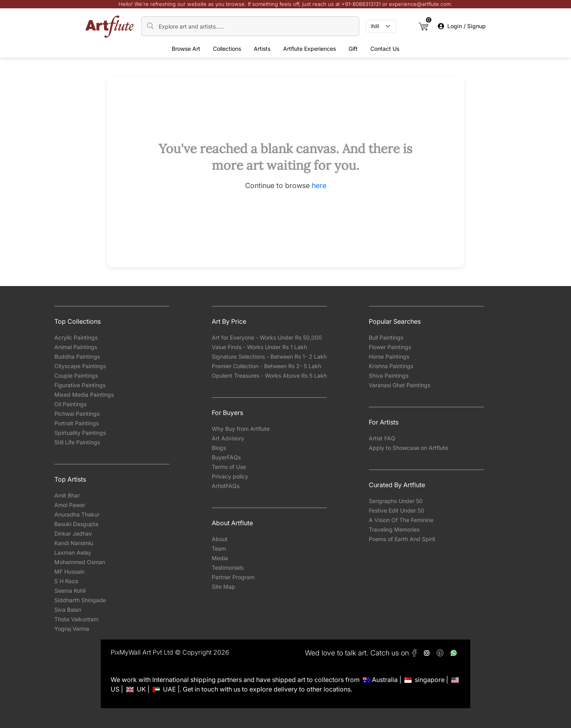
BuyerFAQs (226, 457)
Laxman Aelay (73, 552)
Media (220, 558)
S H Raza (66, 581)
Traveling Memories (394, 529)
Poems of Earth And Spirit (402, 539)
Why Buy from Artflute (241, 429)
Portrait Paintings (77, 423)
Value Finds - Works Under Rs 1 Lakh (259, 347)
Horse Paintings (389, 356)
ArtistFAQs (226, 486)
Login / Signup (462, 26)
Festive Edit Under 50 (397, 510)
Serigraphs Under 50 (396, 501)
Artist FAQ (382, 438)
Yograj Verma (72, 629)
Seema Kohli (70, 591)
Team (219, 548)
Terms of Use (229, 467)
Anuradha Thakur (77, 514)
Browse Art (186, 49)
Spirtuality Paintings (80, 433)
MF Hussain (69, 571)
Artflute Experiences (309, 49)
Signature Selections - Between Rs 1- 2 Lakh (269, 356)
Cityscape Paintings (80, 366)
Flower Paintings (390, 347)
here (319, 185)
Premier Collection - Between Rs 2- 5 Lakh (266, 366)
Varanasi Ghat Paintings (400, 385)
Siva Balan (68, 610)
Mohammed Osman (80, 562)
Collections (227, 49)
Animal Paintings (76, 347)
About (220, 539)
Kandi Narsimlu (74, 543)
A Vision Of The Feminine (401, 520)
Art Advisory (228, 438)
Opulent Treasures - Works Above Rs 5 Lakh (269, 376)
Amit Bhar (67, 495)
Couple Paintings (76, 376)
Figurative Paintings (80, 385)
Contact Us (385, 49)
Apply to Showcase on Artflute (408, 448)
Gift (353, 49)
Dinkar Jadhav (73, 533)
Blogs (219, 448)
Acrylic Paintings (76, 337)
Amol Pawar (70, 505)
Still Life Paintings (77, 442)
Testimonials (228, 568)
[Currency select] (381, 27)
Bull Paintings (386, 337)
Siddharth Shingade (80, 600)
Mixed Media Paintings (84, 395)
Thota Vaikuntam (76, 619)
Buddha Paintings (77, 356)
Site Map (223, 587)
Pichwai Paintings (77, 414)
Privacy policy (230, 476)
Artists (262, 49)
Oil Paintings (70, 404)
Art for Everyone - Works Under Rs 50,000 (267, 337)
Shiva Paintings (389, 376)
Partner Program (233, 577)
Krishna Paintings (391, 366)
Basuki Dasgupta (76, 524)
